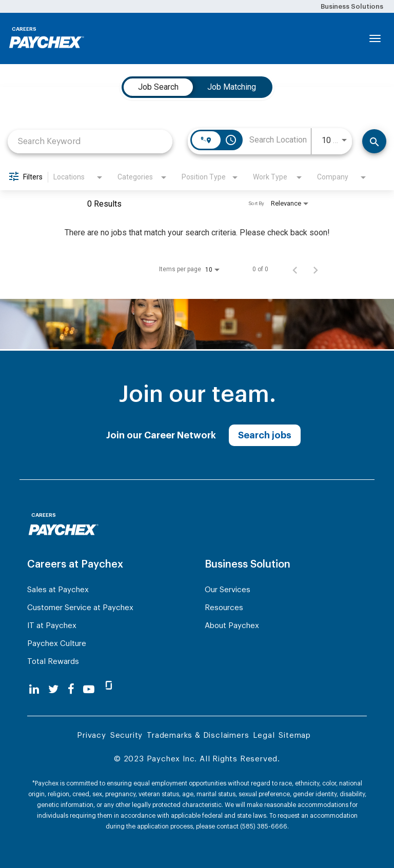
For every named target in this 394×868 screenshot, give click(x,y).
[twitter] (53, 689)
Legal (264, 735)
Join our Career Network (161, 435)
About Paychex (232, 626)
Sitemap (295, 735)
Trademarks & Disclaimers (198, 735)
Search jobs (265, 435)
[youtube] (89, 689)
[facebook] (71, 689)
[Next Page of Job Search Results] (316, 269)
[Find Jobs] (374, 141)
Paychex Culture (57, 644)
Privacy (92, 735)
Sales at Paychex (58, 590)
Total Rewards (53, 662)
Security (126, 735)
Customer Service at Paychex (80, 608)
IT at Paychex (52, 626)
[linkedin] (34, 689)
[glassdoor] (109, 690)
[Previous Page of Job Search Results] (295, 269)
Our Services (228, 590)
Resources (224, 608)
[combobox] (90, 141)
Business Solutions (352, 6)
